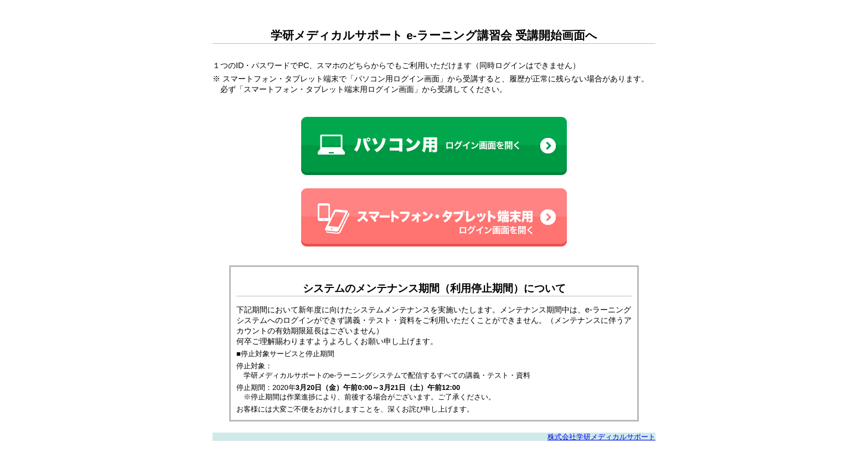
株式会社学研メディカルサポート (605, 437)
